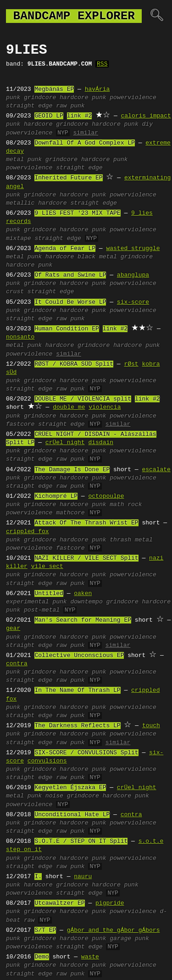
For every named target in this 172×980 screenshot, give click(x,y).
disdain (101, 443)
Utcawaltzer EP (59, 903)
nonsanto (20, 337)
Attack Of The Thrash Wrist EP (86, 523)
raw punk (70, 106)
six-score (133, 302)
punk (13, 98)
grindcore (40, 98)
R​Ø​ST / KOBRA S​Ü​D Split (74, 364)
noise (54, 796)
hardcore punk (83, 98)
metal (15, 160)
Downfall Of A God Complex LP (84, 143)
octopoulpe (106, 496)
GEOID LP (49, 116)
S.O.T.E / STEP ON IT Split (81, 841)
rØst (131, 364)
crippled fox (28, 532)
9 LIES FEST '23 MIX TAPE (77, 213)
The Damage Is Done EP (72, 470)
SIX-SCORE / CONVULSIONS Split (86, 753)
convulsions (47, 761)
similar (86, 133)
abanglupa (133, 275)
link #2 (80, 116)
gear (13, 629)
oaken (83, 594)
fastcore (20, 424)
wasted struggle (133, 249)
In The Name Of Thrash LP (77, 690)
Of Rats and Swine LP (70, 275)
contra (17, 664)
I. (38, 877)
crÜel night (65, 443)
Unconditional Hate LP (72, 815)
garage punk (129, 939)
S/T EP (45, 930)
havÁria (97, 89)
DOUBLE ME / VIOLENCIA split (83, 399)
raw (29, 920)
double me (69, 407)
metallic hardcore (36, 203)
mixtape (19, 239)
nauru (83, 877)
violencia (105, 407)
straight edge (29, 106)
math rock (126, 505)
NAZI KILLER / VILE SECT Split (86, 558)
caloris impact (146, 116)
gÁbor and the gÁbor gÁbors (114, 930)
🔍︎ (157, 16)
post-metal (42, 610)
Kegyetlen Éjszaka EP (70, 788)
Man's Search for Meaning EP (83, 620)
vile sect (47, 567)
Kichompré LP (56, 496)
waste (90, 957)
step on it (24, 850)
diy (147, 124)
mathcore (70, 513)
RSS (102, 64)
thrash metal (131, 540)
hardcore (38, 124)
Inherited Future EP (68, 178)
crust (15, 292)
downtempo (86, 602)
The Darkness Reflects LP (77, 726)
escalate (156, 470)
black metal (97, 257)
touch (151, 726)
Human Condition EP (67, 329)
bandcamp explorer (74, 16)
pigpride (110, 903)
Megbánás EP (54, 89)
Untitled (49, 594)
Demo (42, 957)
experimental (28, 602)
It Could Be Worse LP (70, 302)
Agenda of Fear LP (65, 249)
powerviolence (133, 98)
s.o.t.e (151, 841)
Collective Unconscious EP (79, 656)
